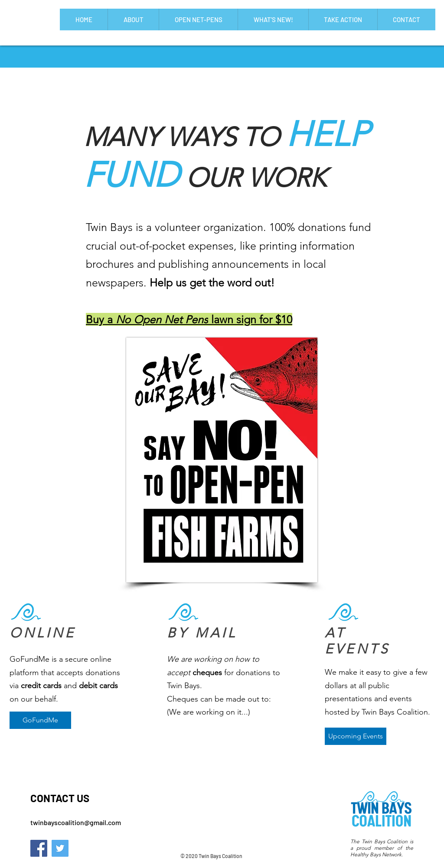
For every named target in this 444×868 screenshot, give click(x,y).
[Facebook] (39, 848)
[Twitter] (60, 848)
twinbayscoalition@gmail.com (76, 822)
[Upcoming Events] (356, 736)
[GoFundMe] (40, 720)
